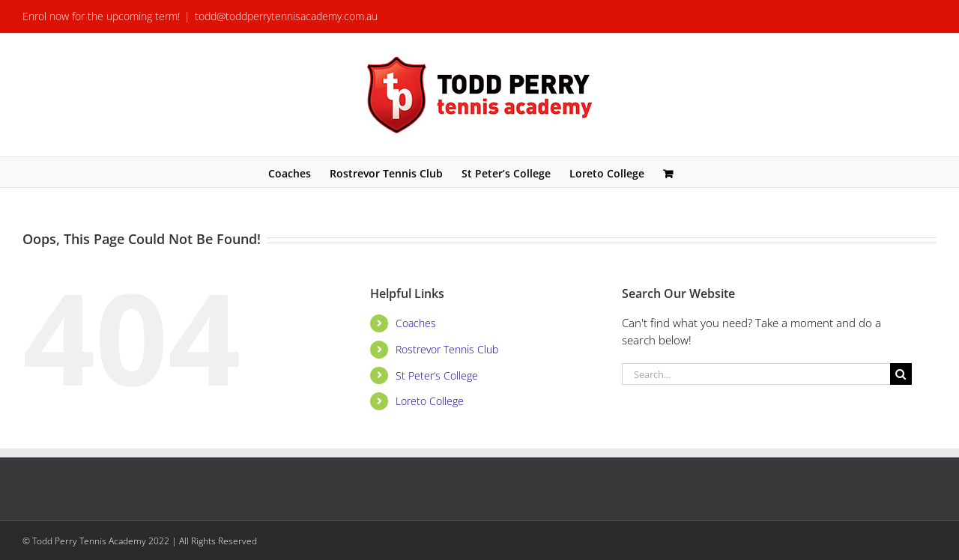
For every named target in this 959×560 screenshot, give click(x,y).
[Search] (901, 374)
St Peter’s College (437, 375)
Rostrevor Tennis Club (447, 349)
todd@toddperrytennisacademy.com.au (286, 16)
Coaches (416, 323)
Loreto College (430, 401)
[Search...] (756, 374)
